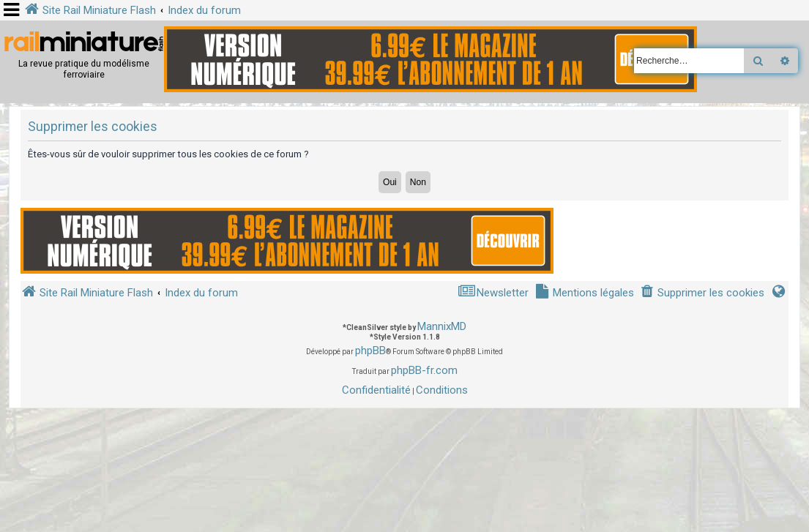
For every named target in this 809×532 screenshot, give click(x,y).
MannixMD (442, 326)
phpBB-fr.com (424, 370)
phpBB (370, 351)
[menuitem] (702, 293)
